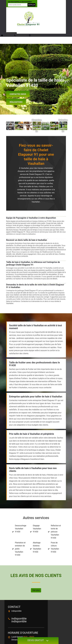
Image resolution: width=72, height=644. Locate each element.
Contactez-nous (18, 94)
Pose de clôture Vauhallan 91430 (55, 547)
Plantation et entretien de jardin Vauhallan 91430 (20, 549)
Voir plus (36, 590)
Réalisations (16, 102)
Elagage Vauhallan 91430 (37, 529)
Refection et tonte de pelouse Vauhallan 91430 (56, 532)
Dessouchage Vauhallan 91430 (21, 529)
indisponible (6, 35)
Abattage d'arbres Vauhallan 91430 (37, 547)
